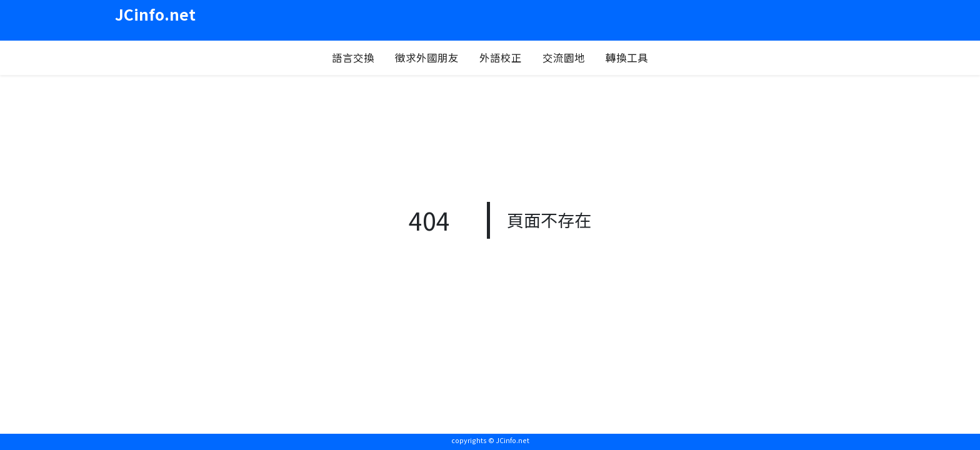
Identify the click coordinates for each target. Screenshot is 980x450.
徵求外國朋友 (427, 57)
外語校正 (501, 57)
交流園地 (564, 57)
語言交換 (353, 57)
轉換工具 (627, 57)
